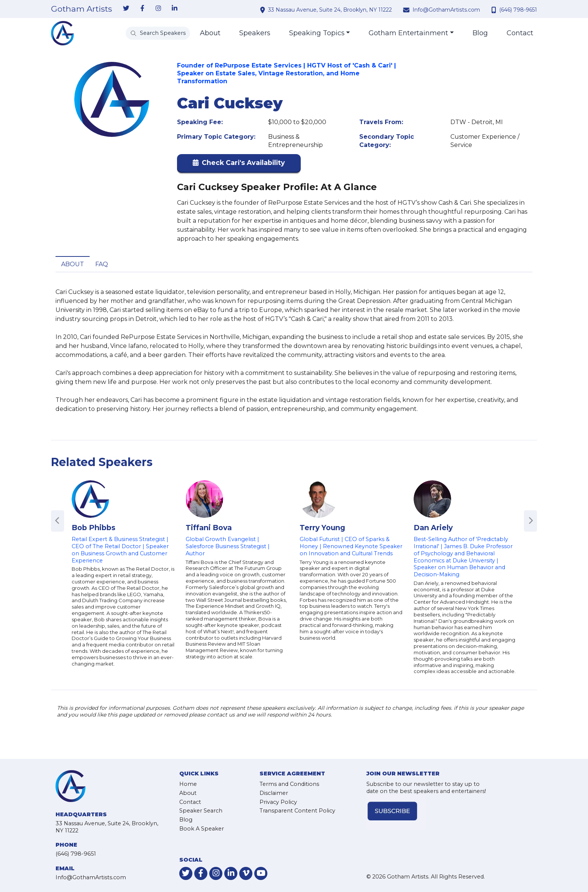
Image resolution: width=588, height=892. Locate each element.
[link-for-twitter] (126, 9)
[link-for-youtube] (261, 873)
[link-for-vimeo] (246, 873)
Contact (520, 33)
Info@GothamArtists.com (446, 10)
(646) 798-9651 (518, 10)
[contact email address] (407, 10)
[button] (239, 164)
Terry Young (322, 528)
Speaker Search (201, 811)
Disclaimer (274, 793)
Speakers (255, 33)
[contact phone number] (495, 10)
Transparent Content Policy (297, 811)
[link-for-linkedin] (174, 9)
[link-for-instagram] (158, 9)
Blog (480, 33)
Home (188, 784)
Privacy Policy (278, 802)
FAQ (102, 264)
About (210, 33)
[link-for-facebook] (142, 9)
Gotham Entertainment (408, 33)
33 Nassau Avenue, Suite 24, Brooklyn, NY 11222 (330, 10)
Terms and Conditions (289, 784)
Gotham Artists (82, 9)
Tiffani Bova (209, 528)
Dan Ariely (433, 528)
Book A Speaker (202, 829)
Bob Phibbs (94, 528)
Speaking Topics (317, 33)
